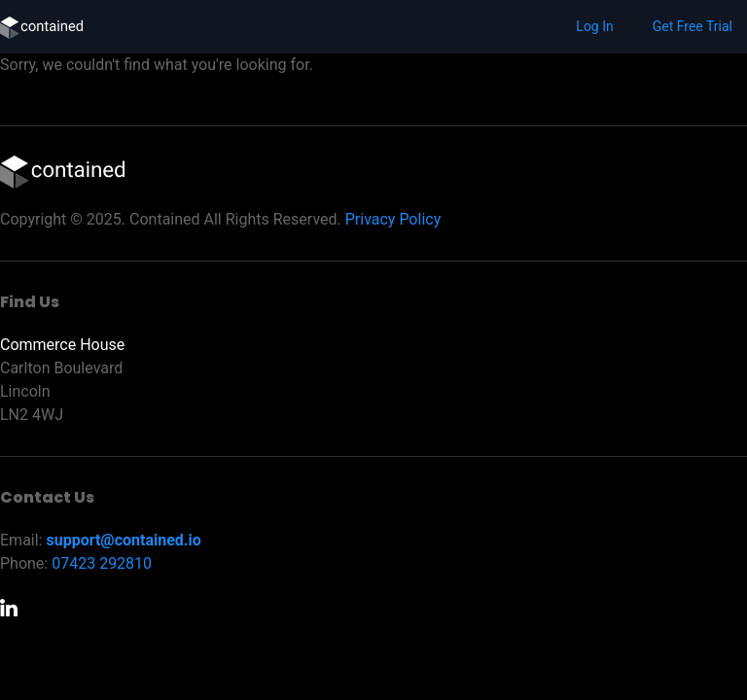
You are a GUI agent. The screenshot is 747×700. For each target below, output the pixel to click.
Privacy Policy (393, 219)
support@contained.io (123, 540)
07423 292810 (102, 563)
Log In (594, 26)
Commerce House (62, 345)
